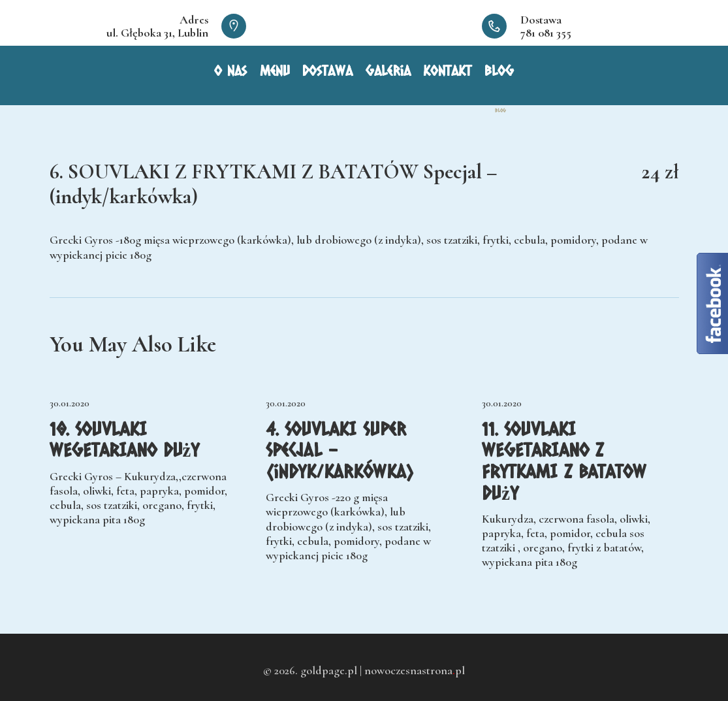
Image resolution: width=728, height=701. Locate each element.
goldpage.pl (329, 670)
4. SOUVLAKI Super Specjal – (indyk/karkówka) (340, 450)
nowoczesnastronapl (415, 670)
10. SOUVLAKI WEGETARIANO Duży (125, 439)
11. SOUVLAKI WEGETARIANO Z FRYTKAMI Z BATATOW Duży (564, 461)
